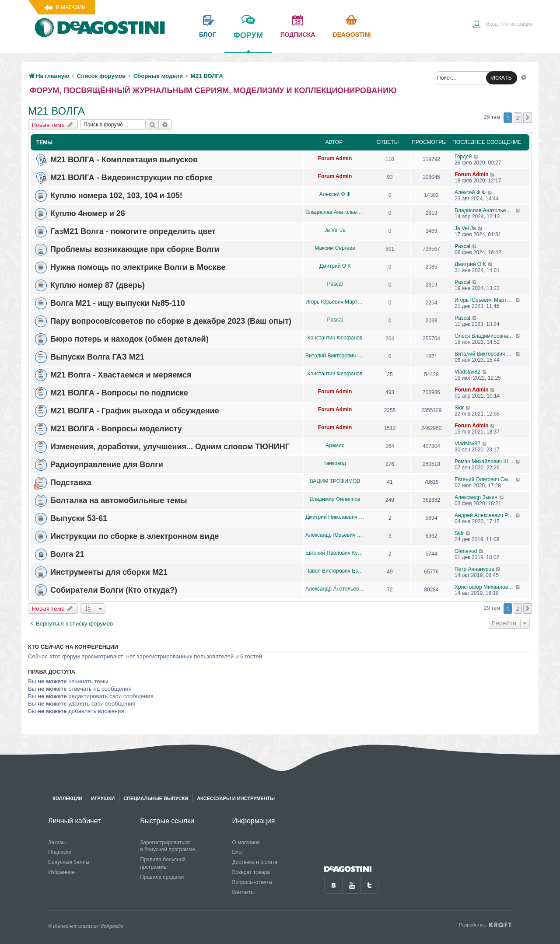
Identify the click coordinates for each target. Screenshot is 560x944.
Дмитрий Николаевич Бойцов (335, 517)
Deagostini (352, 35)
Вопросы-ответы (252, 882)
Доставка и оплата (255, 862)
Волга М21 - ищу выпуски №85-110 (118, 303)
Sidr (459, 408)
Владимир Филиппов (335, 499)
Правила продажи (162, 877)
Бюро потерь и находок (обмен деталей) (129, 339)
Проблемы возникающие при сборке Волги (135, 249)
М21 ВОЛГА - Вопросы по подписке (119, 393)
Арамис (335, 445)
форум (248, 42)
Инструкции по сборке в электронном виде (135, 536)
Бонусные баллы (69, 862)
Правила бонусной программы (163, 863)
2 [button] (518, 118)
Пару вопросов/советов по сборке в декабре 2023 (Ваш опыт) (171, 321)
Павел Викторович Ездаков (335, 571)
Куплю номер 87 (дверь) (98, 285)
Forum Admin (335, 158)
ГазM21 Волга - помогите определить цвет (133, 231)
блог (207, 35)
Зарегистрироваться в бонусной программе (168, 846)
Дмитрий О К (335, 266)
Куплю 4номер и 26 (88, 213)
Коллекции (67, 798)
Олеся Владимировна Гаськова (485, 336)
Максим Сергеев (335, 248)
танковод (335, 463)
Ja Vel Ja (335, 230)
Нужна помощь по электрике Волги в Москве (138, 267)
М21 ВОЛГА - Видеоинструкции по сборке (131, 178)
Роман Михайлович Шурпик (485, 462)
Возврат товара (251, 872)
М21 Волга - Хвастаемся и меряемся (121, 375)
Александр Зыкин (476, 497)
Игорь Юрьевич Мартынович (335, 302)
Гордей (463, 157)
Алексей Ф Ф (335, 194)
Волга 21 (67, 554)
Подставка (71, 482)
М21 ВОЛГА (56, 111)
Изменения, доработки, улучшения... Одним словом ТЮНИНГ (170, 447)
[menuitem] (503, 25)
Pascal (462, 246)
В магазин (71, 7)
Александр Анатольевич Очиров (335, 589)
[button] (528, 118)
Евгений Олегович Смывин (485, 479)
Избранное (61, 872)
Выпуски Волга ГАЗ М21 (97, 357)
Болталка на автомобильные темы (119, 500)
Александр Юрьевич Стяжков (335, 535)
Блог (238, 852)
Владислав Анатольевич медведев (335, 212)
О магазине (246, 843)
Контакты (243, 892)
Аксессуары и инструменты (236, 798)
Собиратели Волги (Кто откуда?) (114, 590)
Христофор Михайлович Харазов (485, 587)
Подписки (60, 852)
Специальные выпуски (156, 798)
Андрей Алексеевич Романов (485, 515)
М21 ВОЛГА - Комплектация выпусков (124, 160)
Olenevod (466, 551)
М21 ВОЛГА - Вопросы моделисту (116, 429)
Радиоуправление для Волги (107, 465)
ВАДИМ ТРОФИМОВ (335, 481)
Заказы (57, 843)
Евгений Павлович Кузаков (335, 553)
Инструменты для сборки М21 (109, 572)
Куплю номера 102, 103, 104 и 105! (116, 196)
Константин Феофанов (335, 338)
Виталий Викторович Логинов (335, 356)
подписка (298, 35)
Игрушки (103, 798)
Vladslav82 (467, 372)
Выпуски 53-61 (79, 518)
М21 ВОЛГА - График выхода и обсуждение (135, 411)
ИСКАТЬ (502, 78)
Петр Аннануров (474, 569)
